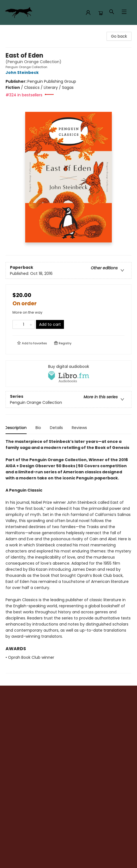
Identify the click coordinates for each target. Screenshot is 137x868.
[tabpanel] (68, 556)
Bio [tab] (39, 428)
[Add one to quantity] (31, 324)
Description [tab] (16, 428)
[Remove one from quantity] (16, 324)
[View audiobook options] (68, 374)
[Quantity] (24, 324)
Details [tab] (57, 428)
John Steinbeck (23, 73)
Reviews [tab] (80, 428)
